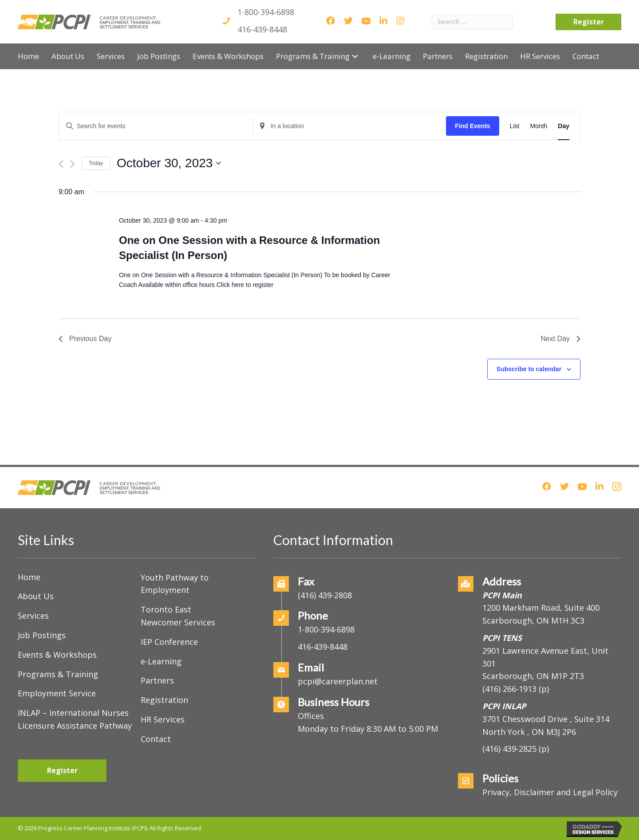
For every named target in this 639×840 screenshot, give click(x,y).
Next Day (560, 339)
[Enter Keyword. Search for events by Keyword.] (156, 126)
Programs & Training (58, 674)
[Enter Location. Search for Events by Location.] (350, 126)
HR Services (163, 719)
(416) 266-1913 (509, 689)
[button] (355, 56)
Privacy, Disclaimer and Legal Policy (550, 792)
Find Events (472, 126)
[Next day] (73, 164)
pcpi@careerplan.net (338, 681)
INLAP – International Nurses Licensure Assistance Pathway (75, 719)
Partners (157, 680)
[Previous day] (61, 164)
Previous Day (85, 339)
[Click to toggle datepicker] (169, 163)
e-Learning (161, 661)
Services (33, 616)
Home (29, 577)
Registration (164, 700)
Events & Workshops (57, 655)
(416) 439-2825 (509, 749)
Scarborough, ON (533, 676)
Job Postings (42, 635)
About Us (36, 596)
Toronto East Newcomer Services (178, 616)
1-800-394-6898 (266, 12)
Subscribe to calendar (529, 369)
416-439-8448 (262, 29)
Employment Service (57, 693)
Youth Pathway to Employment (175, 584)
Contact (156, 739)
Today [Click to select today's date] (96, 163)
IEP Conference (169, 642)
